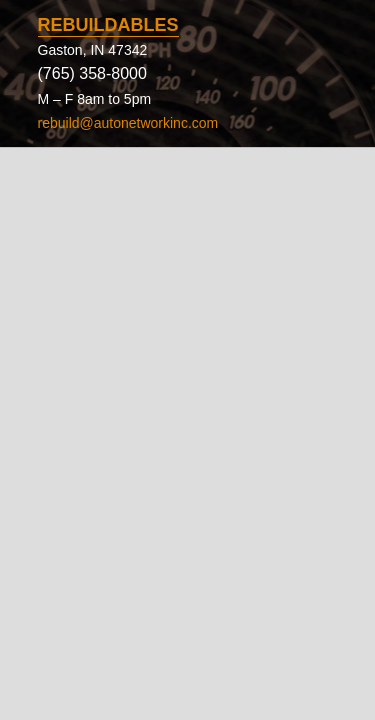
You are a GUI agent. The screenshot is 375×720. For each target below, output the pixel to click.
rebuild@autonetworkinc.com (128, 123)
